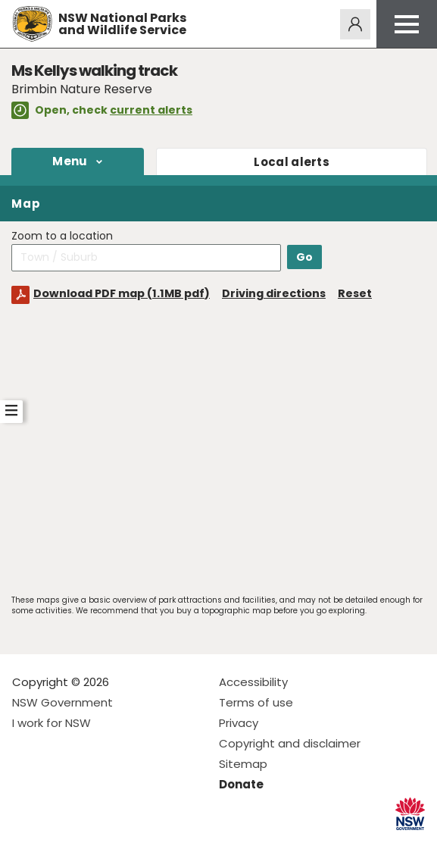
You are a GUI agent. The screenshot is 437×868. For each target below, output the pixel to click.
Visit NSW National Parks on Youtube (91, 844)
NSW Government (62, 702)
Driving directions (274, 293)
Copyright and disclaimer (290, 743)
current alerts (151, 110)
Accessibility (253, 682)
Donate (241, 784)
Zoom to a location (62, 236)
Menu (70, 161)
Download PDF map (122, 293)
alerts (292, 162)
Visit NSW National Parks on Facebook (26, 844)
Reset (355, 293)
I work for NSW (52, 723)
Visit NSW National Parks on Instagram (59, 844)
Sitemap (243, 764)
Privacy (239, 723)
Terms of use (256, 702)
